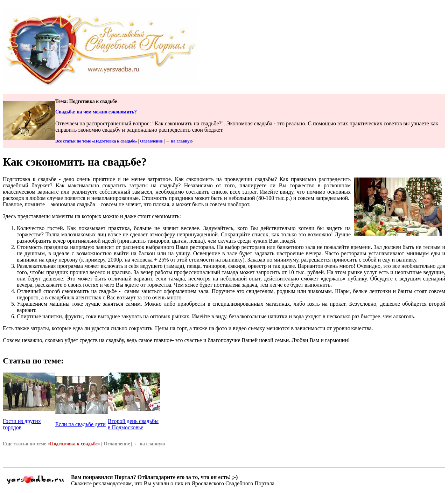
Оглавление (151, 141)
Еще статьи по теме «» (51, 444)
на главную (182, 141)
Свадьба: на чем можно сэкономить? (96, 112)
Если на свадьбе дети (80, 424)
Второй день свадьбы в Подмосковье (133, 424)
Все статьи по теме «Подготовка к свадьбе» (96, 141)
